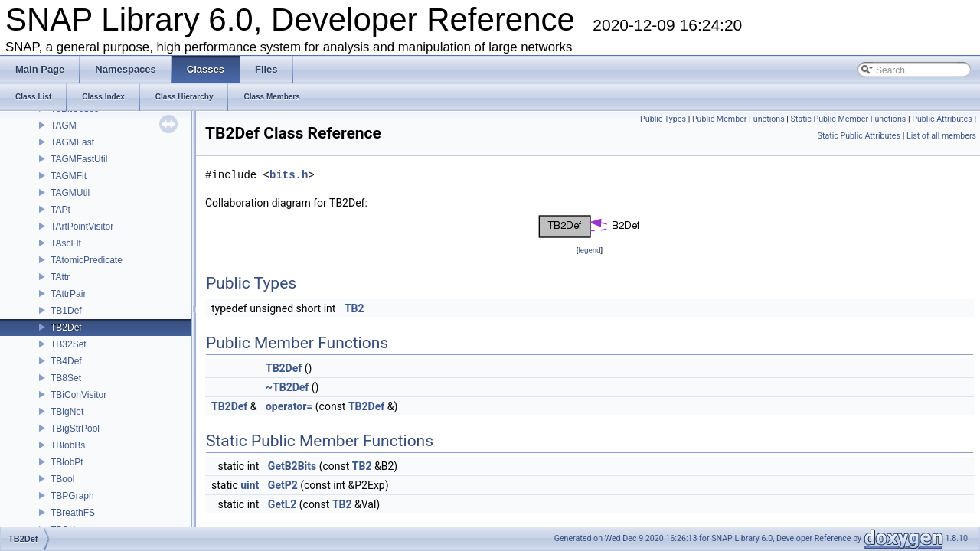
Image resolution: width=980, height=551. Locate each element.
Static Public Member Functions (849, 119)
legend (589, 250)
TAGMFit (69, 176)
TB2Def (66, 328)
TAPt (60, 210)
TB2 (354, 308)
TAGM (64, 126)
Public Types (663, 119)
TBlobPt (67, 462)
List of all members (941, 136)
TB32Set (69, 344)
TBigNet (67, 412)
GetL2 (282, 504)
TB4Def (66, 361)
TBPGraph (72, 496)
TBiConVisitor (78, 395)
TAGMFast (72, 142)
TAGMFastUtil (79, 159)
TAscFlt (66, 243)
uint (250, 485)
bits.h (289, 175)
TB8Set (66, 378)
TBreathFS (73, 513)
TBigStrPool (75, 429)
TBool (62, 479)
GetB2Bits (292, 466)
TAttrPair (68, 294)
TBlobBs (68, 445)
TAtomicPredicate (87, 260)
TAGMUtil (70, 193)
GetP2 (283, 485)
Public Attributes (942, 119)
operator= (289, 406)
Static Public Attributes (859, 136)
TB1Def (66, 311)
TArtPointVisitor (82, 227)
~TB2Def (287, 387)
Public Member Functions (738, 119)
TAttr (60, 277)
